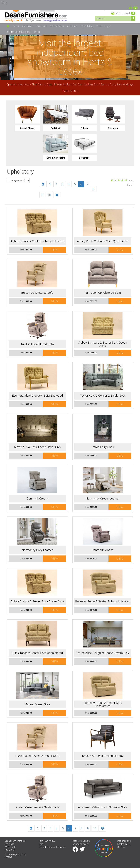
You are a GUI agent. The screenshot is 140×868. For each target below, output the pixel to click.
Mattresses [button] (57, 26)
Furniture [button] (42, 26)
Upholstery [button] (87, 26)
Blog (37, 32)
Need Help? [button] (104, 26)
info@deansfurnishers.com (52, 847)
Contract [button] (28, 26)
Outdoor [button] (72, 26)
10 (49, 195)
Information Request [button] (19, 32)
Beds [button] (16, 26)
